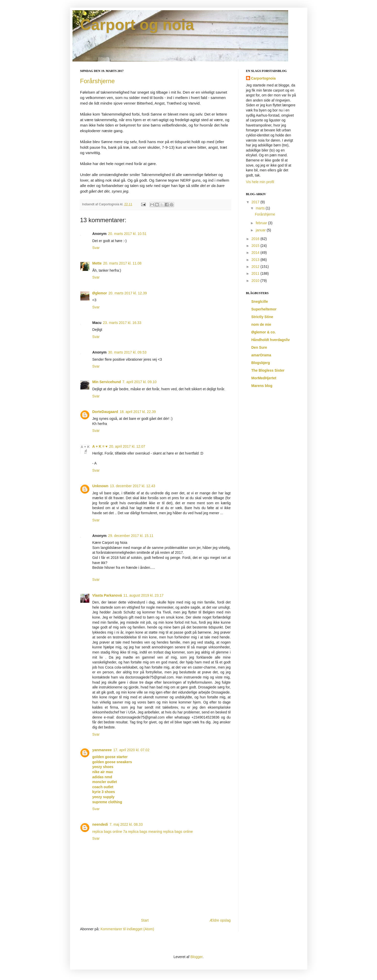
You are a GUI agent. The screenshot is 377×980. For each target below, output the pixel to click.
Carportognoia (263, 78)
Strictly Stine (262, 317)
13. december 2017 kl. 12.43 (133, 486)
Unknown (100, 486)
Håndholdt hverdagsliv (271, 340)
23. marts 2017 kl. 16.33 (122, 323)
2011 (256, 273)
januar (261, 230)
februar (262, 223)
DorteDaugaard (105, 412)
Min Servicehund (107, 382)
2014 (256, 253)
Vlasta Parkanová (107, 595)
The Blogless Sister (268, 370)
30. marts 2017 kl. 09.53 (127, 352)
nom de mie (261, 324)
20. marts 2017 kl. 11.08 (122, 263)
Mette (97, 263)
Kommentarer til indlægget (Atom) (127, 929)
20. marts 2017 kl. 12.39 (128, 293)
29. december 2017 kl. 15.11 (131, 536)
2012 (256, 267)
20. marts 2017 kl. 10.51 (127, 234)
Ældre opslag (220, 920)
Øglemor (100, 293)
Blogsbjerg (261, 363)
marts (261, 208)
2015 (256, 246)
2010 (256, 281)
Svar (96, 248)
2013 (256, 260)
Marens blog (262, 386)
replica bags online (107, 832)
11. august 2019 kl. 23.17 (143, 595)
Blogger (196, 957)
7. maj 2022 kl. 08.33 (126, 824)
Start (145, 920)
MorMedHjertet (264, 378)
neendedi (100, 824)
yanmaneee (102, 750)
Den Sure (259, 347)
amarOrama (261, 355)
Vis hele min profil (260, 182)
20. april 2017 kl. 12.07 (127, 446)
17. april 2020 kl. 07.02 (131, 750)
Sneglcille (260, 301)
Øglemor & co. (264, 332)
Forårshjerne (98, 81)
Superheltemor (264, 309)
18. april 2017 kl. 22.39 (138, 412)
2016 (256, 239)
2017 (256, 202)
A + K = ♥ (100, 446)
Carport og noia (137, 25)
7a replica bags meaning (143, 832)
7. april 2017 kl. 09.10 (140, 382)
